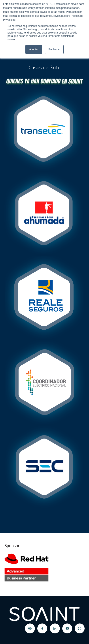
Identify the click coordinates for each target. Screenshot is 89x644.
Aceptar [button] (34, 49)
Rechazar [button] (54, 49)
